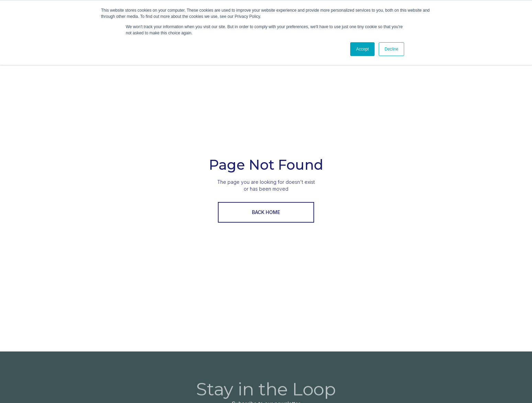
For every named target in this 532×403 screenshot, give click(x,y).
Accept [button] (362, 49)
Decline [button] (391, 49)
